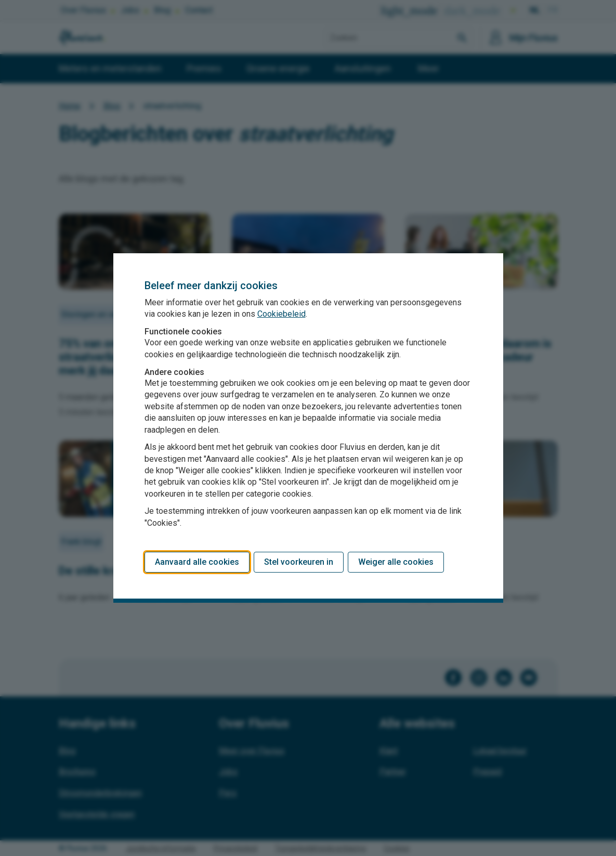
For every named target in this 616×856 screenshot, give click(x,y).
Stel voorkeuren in (299, 562)
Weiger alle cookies (396, 562)
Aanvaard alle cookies (197, 562)
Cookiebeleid (281, 314)
